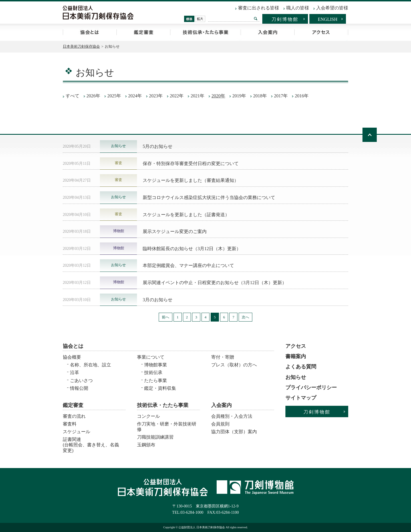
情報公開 (79, 388)
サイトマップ (301, 398)
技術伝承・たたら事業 (205, 32)
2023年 (156, 96)
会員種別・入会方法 (232, 416)
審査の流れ (74, 416)
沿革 (74, 373)
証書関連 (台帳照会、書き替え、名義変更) (91, 443)
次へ (245, 317)
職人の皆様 (298, 8)
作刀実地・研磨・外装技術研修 (167, 427)
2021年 (198, 96)
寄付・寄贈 (223, 357)
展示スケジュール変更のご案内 (175, 231)
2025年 (114, 96)
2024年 (135, 96)
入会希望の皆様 (332, 8)
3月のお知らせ (158, 300)
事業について (151, 357)
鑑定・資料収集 (160, 388)
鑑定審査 (143, 32)
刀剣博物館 (285, 19)
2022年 (177, 96)
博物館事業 (156, 365)
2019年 (239, 96)
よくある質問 (301, 367)
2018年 (260, 96)
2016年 (302, 96)
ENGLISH (328, 19)
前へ (166, 317)
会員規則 (220, 424)
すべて (72, 96)
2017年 (281, 96)
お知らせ (296, 377)
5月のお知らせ (158, 146)
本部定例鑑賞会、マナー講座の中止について (188, 265)
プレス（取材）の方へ (234, 365)
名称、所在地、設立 (90, 365)
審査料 (70, 424)
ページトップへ (370, 135)
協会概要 (72, 357)
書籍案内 (296, 356)
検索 (256, 19)
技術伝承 (153, 373)
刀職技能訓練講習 (155, 437)
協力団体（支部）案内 (234, 432)
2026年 (93, 96)
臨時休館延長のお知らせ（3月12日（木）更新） (192, 249)
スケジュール (76, 432)
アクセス (321, 32)
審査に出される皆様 (259, 8)
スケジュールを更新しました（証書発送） (186, 215)
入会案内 (267, 32)
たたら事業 (156, 381)
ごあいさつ (81, 381)
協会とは (90, 32)
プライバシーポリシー (311, 388)
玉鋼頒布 (146, 445)
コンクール (148, 416)
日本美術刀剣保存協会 (81, 46)
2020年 (218, 96)
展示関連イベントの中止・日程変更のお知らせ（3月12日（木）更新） (215, 283)
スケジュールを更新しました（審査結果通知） (191, 180)
